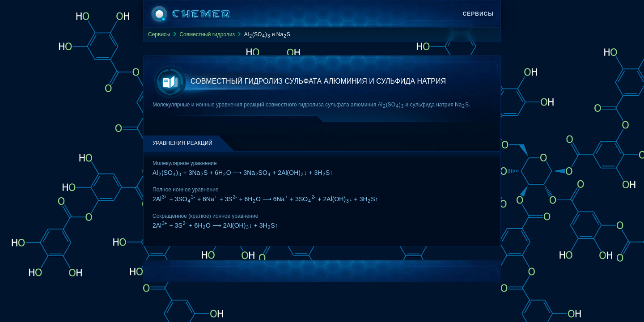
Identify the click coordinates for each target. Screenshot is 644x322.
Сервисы (478, 14)
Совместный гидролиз (207, 34)
